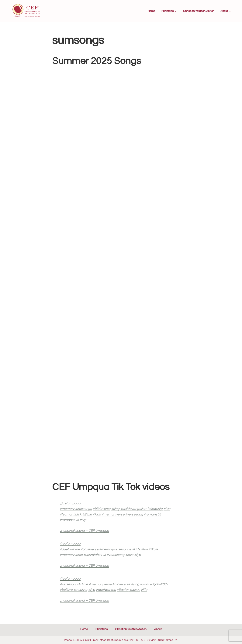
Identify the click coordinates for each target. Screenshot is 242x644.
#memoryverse (113, 514)
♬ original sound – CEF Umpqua (84, 531)
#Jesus (135, 590)
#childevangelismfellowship (142, 509)
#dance (146, 584)
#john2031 (160, 584)
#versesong (134, 514)
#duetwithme (70, 549)
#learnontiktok (71, 514)
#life (144, 590)
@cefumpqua (70, 503)
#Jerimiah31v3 (95, 555)
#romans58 (152, 514)
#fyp (83, 520)
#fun (167, 509)
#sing (115, 509)
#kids (97, 514)
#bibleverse (102, 509)
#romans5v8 (69, 520)
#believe (66, 590)
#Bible (87, 514)
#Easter (123, 590)
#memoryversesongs (76, 509)
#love (129, 555)
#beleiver (80, 590)
